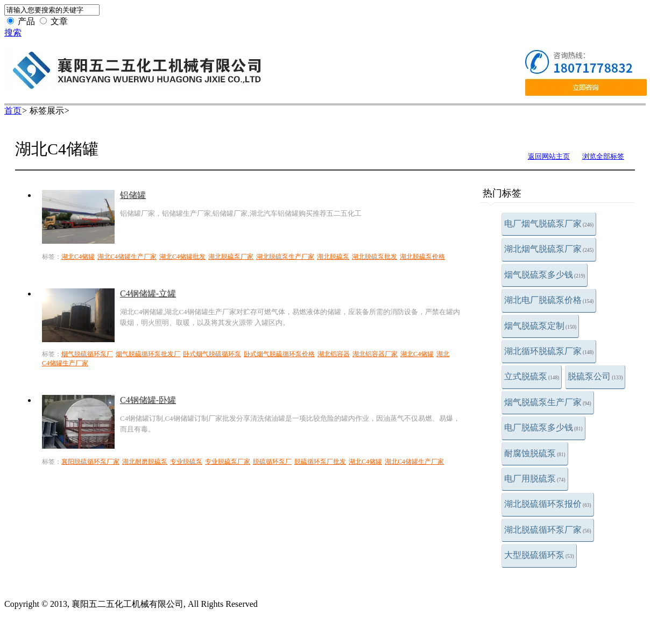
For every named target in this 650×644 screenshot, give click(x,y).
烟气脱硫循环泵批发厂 (148, 354)
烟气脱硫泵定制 (540, 326)
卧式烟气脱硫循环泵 (212, 354)
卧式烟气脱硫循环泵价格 (279, 354)
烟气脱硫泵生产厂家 (548, 402)
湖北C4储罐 (78, 257)
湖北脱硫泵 (333, 257)
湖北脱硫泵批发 (375, 257)
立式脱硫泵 (532, 376)
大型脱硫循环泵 (539, 555)
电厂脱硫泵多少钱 (543, 427)
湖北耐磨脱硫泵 (145, 462)
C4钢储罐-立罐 (148, 293)
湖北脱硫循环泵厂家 (548, 530)
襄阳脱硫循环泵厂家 (90, 462)
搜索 (13, 33)
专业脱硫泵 (186, 462)
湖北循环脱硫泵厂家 (549, 351)
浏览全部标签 (603, 156)
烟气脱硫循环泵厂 (87, 354)
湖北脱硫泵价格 (422, 257)
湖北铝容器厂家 (375, 354)
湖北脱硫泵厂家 (231, 257)
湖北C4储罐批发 (182, 257)
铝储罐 (133, 195)
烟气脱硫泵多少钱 (545, 275)
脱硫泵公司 (595, 376)
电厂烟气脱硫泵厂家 (549, 224)
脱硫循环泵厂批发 (320, 462)
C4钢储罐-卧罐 (148, 400)
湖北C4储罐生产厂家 (127, 257)
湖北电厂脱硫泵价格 (549, 300)
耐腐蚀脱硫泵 (535, 453)
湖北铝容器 (334, 354)
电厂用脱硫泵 (535, 479)
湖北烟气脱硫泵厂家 (549, 249)
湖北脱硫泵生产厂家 (285, 257)
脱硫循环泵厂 (272, 462)
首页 (13, 111)
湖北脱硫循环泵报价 (548, 504)
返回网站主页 (549, 156)
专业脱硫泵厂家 (228, 462)
